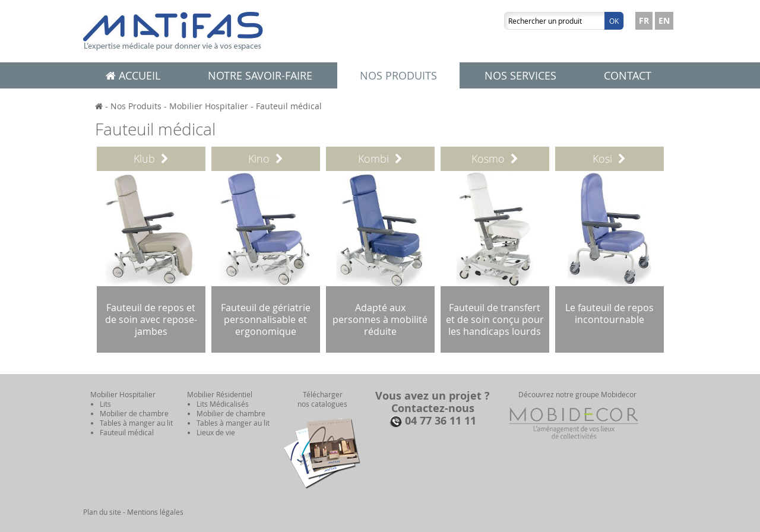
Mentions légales (155, 512)
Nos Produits (136, 106)
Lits (105, 404)
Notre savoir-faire (260, 75)
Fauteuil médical (289, 106)
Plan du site (102, 512)
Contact (628, 75)
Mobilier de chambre (134, 413)
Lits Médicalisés (223, 404)
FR (644, 20)
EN (664, 20)
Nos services (520, 75)
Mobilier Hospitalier (209, 106)
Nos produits (398, 75)
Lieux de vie (216, 432)
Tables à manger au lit (136, 423)
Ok (614, 21)
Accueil (133, 75)
